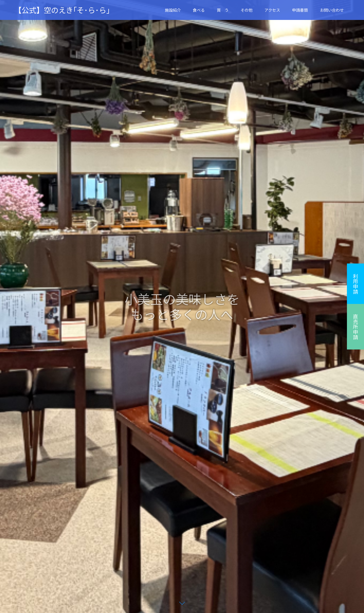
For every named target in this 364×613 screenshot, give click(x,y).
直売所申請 (355, 327)
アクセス (272, 10)
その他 (247, 10)
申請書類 (300, 10)
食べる (199, 10)
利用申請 (355, 284)
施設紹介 (173, 10)
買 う (223, 10)
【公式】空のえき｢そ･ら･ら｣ (62, 10)
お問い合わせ (332, 10)
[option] (182, 306)
